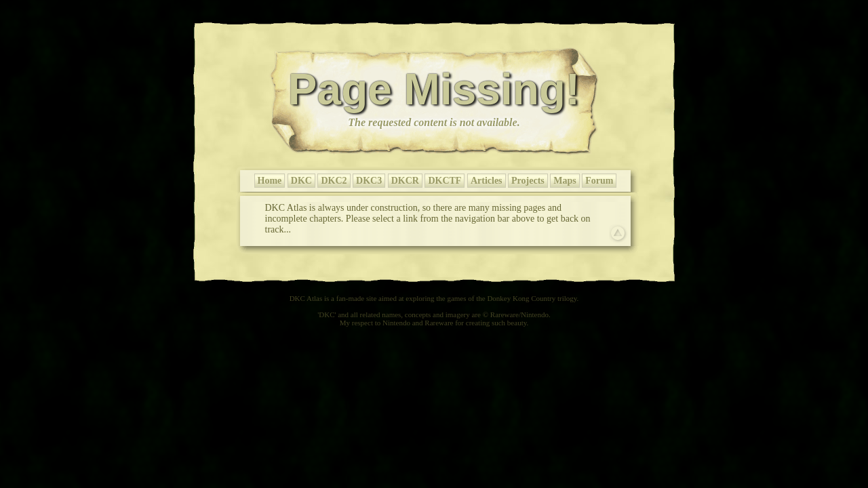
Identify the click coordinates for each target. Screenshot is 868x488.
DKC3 (369, 181)
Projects (528, 181)
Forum (599, 181)
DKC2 (334, 181)
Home (270, 181)
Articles (487, 181)
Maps (565, 181)
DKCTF (445, 181)
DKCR (405, 181)
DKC (301, 181)
